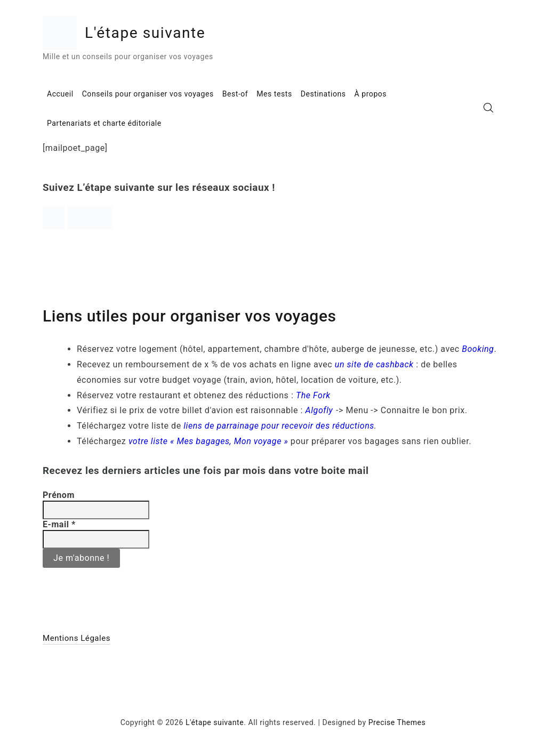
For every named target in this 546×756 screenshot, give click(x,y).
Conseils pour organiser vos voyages (148, 94)
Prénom (59, 495)
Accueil (60, 94)
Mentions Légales (77, 638)
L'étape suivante (145, 33)
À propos (371, 94)
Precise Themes (397, 722)
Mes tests (274, 94)
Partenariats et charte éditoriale (104, 123)
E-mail (59, 524)
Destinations (323, 94)
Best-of (235, 94)
